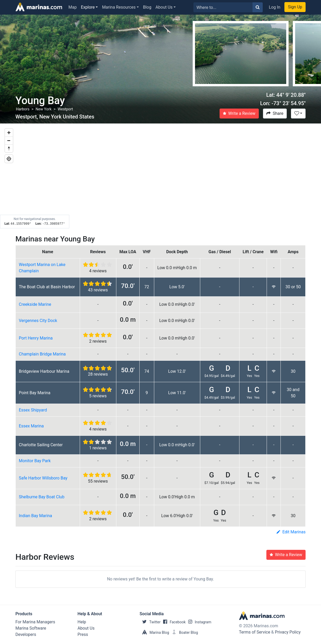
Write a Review (239, 113)
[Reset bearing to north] (9, 148)
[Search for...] (223, 7)
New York (44, 109)
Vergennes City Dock (38, 321)
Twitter (150, 622)
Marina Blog (154, 632)
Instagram (198, 622)
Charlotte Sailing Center (41, 445)
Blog (147, 7)
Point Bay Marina (35, 393)
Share (275, 113)
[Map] (160, 176)
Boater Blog (184, 632)
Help (82, 622)
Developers (26, 634)
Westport (65, 109)
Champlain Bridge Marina (42, 354)
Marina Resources (119, 7)
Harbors (23, 109)
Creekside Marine (35, 304)
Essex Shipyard (33, 410)
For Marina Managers (35, 622)
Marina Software (31, 628)
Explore (88, 7)
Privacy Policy (288, 632)
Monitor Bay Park (35, 461)
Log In (275, 7)
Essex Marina (31, 426)
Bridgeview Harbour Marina (44, 371)
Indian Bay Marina (35, 516)
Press (83, 634)
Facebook (173, 622)
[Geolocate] (9, 159)
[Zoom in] (9, 133)
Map (73, 7)
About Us (164, 7)
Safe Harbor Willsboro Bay (43, 478)
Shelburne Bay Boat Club (42, 497)
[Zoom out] (9, 140)
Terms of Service (255, 632)
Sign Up (295, 7)
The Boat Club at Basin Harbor (47, 287)
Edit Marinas (291, 532)
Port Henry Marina (36, 338)
